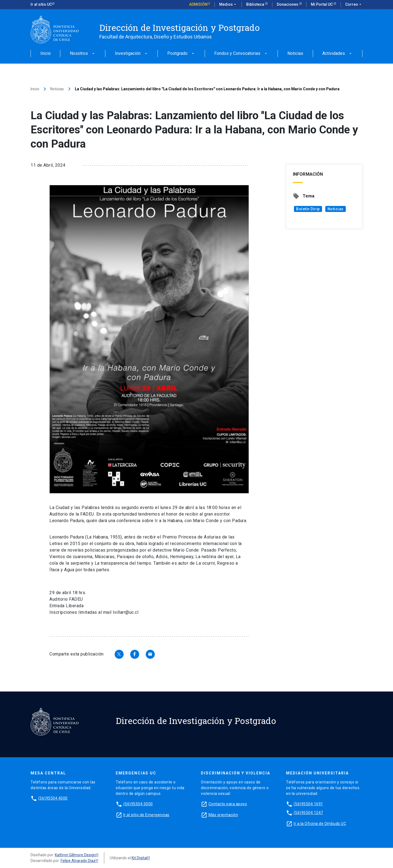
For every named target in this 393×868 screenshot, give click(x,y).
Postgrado (181, 54)
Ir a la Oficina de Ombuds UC (320, 824)
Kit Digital (139, 858)
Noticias (295, 54)
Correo (354, 5)
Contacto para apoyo (228, 804)
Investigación (132, 54)
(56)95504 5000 (138, 804)
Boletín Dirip (308, 209)
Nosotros (83, 54)
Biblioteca (256, 4)
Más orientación (223, 815)
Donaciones (288, 4)
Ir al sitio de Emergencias (146, 815)
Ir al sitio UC (41, 4)
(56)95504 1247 (308, 813)
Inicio (46, 54)
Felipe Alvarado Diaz (78, 861)
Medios (228, 5)
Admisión (198, 4)
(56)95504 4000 (53, 798)
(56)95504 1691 (308, 804)
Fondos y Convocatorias (241, 54)
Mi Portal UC (322, 4)
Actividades (337, 54)
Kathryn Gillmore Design (75, 855)
